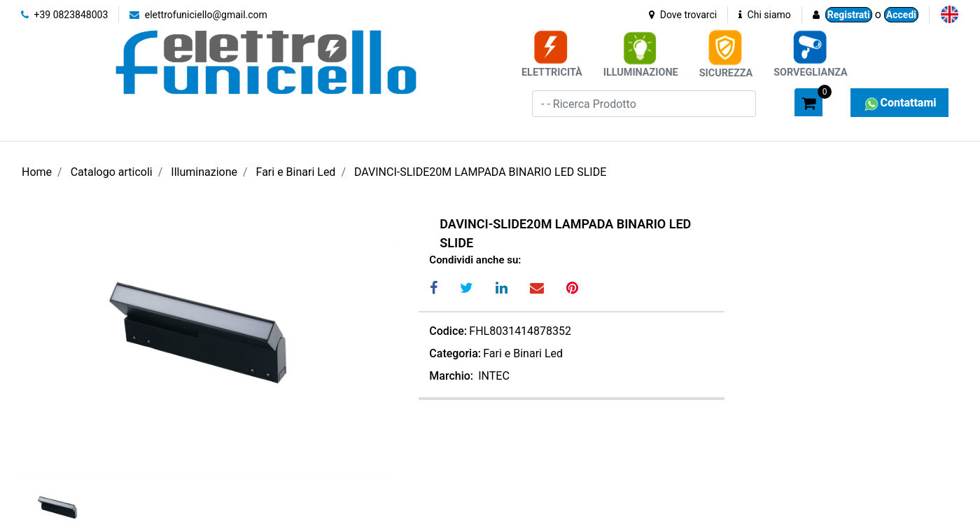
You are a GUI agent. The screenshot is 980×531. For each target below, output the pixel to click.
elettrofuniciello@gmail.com (198, 15)
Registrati (849, 15)
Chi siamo (765, 15)
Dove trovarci (683, 15)
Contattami (899, 103)
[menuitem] (950, 14)
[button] (778, 102)
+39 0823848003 (64, 15)
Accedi (901, 15)
